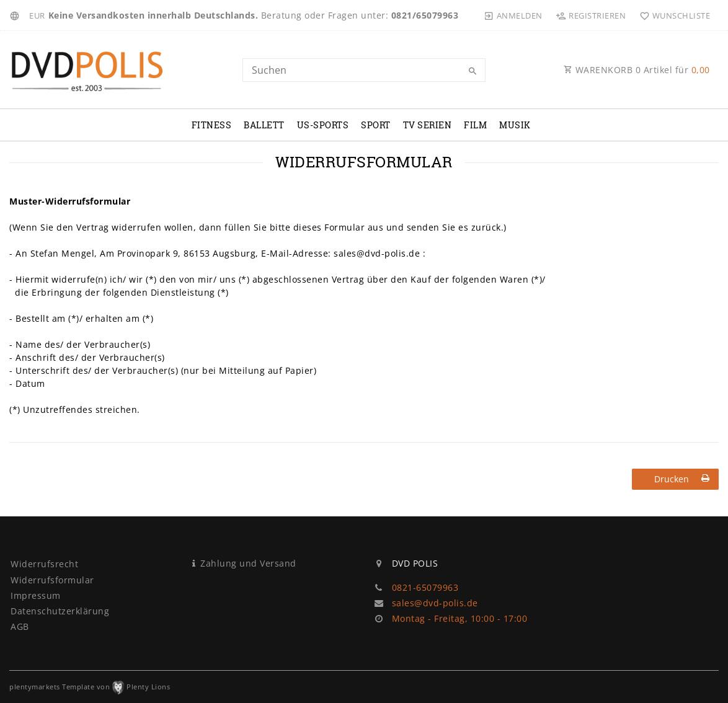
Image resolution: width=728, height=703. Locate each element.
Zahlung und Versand (248, 563)
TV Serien (428, 125)
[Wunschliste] (672, 15)
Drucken (682, 479)
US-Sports (323, 125)
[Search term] (364, 70)
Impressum (36, 595)
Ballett (264, 125)
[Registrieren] (591, 15)
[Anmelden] (513, 15)
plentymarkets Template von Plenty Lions (90, 687)
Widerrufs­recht (44, 564)
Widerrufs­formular (52, 580)
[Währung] (37, 15)
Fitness (212, 125)
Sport (376, 125)
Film (475, 125)
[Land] (16, 15)
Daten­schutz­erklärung (60, 611)
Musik (515, 125)
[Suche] (473, 71)
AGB (20, 626)
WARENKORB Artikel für (637, 70)
